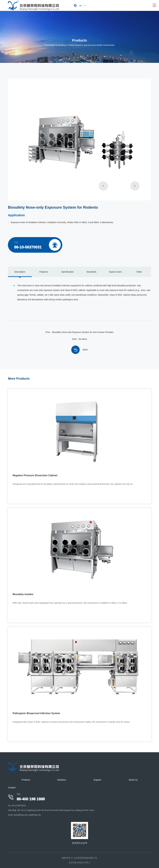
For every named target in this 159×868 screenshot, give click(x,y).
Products (26, 780)
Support (97, 780)
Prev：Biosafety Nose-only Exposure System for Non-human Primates (79, 332)
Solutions (62, 780)
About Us (133, 780)
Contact (12, 788)
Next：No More (79, 339)
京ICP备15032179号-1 (79, 863)
